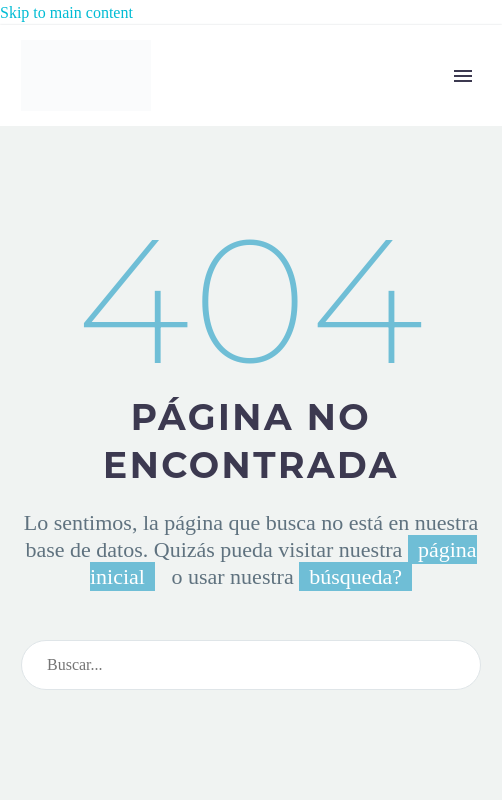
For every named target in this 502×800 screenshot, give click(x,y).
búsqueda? (355, 576)
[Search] (251, 665)
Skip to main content (66, 12)
